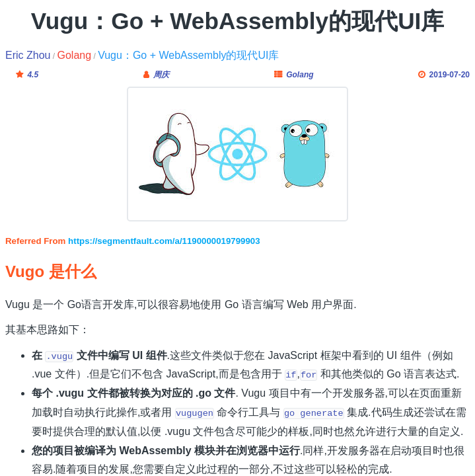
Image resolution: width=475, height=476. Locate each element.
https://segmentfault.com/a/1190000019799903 (164, 241)
